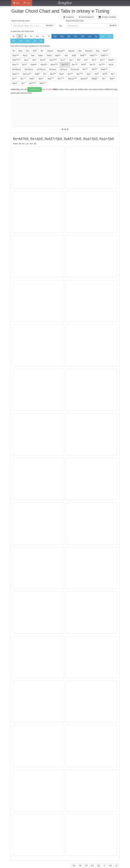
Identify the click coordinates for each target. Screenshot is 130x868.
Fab (76, 36)
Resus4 (71, 51)
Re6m (41, 56)
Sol (37, 36)
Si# (41, 41)
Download (35, 89)
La (43, 36)
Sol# (28, 41)
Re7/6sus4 (29, 70)
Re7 (66, 56)
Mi (26, 36)
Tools (27, 3)
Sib (96, 36)
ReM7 (111, 60)
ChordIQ (49, 89)
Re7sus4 (53, 70)
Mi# (14, 41)
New (16, 3)
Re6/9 (49, 56)
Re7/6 (111, 65)
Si (49, 36)
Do (14, 36)
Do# (103, 36)
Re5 (80, 51)
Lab (90, 36)
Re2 (98, 51)
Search (49, 26)
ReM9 (95, 79)
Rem (20, 51)
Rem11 (73, 79)
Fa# (20, 41)
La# (35, 41)
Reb (62, 36)
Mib (69, 36)
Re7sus (27, 74)
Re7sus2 (64, 70)
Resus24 (89, 51)
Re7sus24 (75, 70)
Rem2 (25, 56)
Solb (83, 36)
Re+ (28, 51)
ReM (58, 56)
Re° (42, 51)
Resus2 (50, 51)
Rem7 (15, 65)
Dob (55, 36)
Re (20, 36)
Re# (110, 36)
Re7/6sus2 (17, 70)
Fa (31, 36)
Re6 (33, 56)
